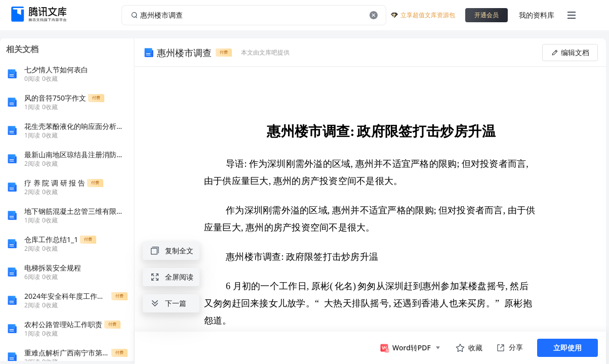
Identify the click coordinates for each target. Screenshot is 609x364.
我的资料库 (537, 15)
